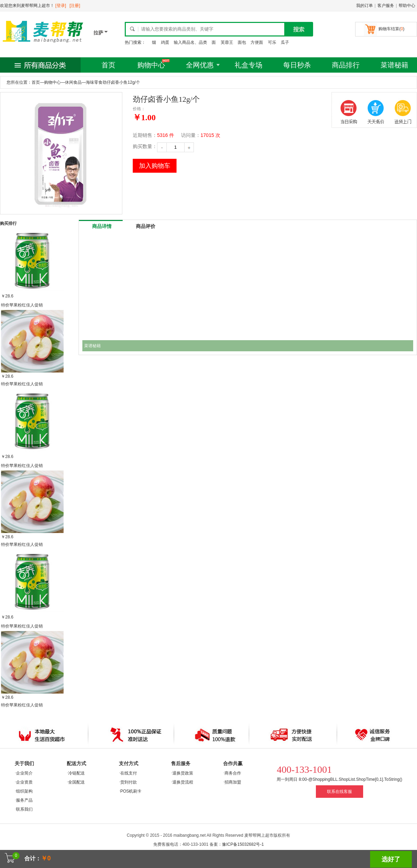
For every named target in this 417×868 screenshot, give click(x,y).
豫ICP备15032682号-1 (243, 844)
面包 (242, 42)
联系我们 (24, 809)
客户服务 (386, 6)
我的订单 (365, 6)
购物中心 (151, 65)
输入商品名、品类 (190, 42)
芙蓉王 (227, 42)
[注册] (75, 6)
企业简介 (24, 773)
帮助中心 (407, 6)
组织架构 (24, 791)
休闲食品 (73, 82)
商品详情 (102, 226)
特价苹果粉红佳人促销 (22, 305)
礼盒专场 (248, 65)
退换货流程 (183, 782)
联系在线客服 (340, 792)
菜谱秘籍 (394, 65)
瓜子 (285, 42)
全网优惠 (200, 65)
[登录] (61, 6)
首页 (108, 65)
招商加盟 (233, 782)
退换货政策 (183, 773)
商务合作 (233, 773)
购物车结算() (391, 29)
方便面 (257, 42)
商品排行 (346, 65)
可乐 (272, 42)
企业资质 (24, 782)
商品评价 (146, 226)
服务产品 (24, 800)
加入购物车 (155, 166)
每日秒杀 (297, 65)
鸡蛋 (165, 42)
